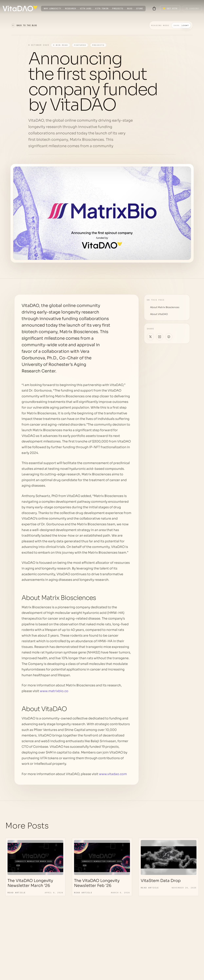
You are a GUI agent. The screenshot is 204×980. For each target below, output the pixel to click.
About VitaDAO (159, 314)
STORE (140, 9)
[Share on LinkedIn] (160, 337)
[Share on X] (150, 337)
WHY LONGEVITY (52, 9)
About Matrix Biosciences (165, 307)
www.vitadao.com (113, 774)
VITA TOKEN (102, 9)
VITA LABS (86, 9)
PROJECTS (118, 9)
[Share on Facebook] (169, 337)
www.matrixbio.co (54, 691)
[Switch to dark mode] (171, 25)
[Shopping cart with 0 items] (154, 9)
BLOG (130, 9)
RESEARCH (70, 9)
